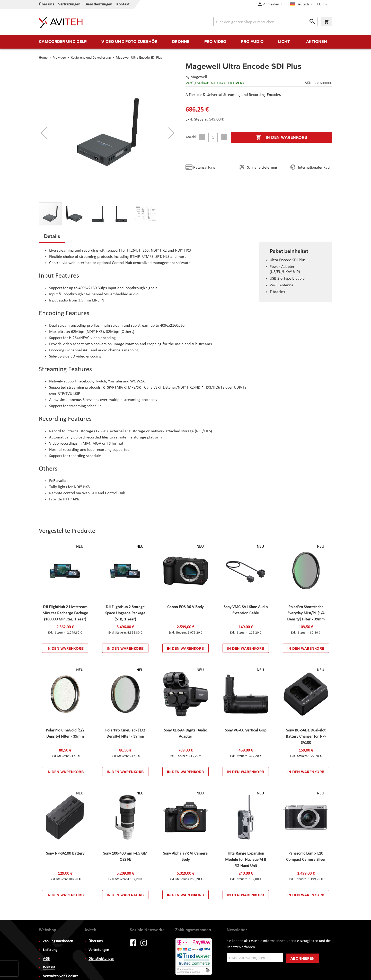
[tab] (52, 238)
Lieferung (50, 950)
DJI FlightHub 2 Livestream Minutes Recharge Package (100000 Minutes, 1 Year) (65, 613)
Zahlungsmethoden (58, 941)
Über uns (46, 4)
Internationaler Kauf (314, 168)
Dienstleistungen (98, 4)
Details (52, 236)
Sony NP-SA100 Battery (65, 854)
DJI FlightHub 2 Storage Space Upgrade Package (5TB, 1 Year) (125, 613)
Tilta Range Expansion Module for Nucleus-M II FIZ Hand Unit (246, 860)
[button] (323, 5)
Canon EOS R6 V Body (185, 607)
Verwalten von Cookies (61, 976)
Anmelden (271, 4)
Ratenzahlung (204, 168)
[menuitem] (63, 42)
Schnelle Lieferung (262, 168)
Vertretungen (69, 4)
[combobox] (265, 22)
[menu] (185, 42)
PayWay (194, 957)
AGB (46, 959)
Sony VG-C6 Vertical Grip (246, 730)
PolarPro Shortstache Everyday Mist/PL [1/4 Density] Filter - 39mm (306, 613)
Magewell (199, 77)
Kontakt (123, 4)
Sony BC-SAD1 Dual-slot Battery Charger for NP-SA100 (306, 737)
